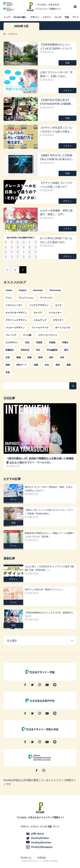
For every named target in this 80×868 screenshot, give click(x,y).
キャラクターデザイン (16, 313)
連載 (69, 365)
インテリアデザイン (39, 305)
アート (76, 17)
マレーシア (11, 335)
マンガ (58, 17)
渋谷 (62, 357)
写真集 (52, 343)
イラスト (47, 17)
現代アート (22, 365)
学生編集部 (52, 350)
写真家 (39, 343)
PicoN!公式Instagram (42, 847)
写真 (67, 17)
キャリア (38, 313)
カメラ (58, 305)
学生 (38, 350)
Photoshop (55, 290)
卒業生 (65, 343)
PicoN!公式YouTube (41, 843)
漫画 (8, 365)
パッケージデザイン (15, 328)
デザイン (35, 17)
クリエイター (55, 313)
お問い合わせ (37, 834)
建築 (19, 357)
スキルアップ (40, 320)
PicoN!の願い (20, 17)
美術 (58, 365)
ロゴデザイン (12, 343)
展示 (66, 350)
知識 (36, 365)
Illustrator (38, 290)
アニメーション (26, 298)
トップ (7, 17)
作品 (27, 343)
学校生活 (25, 350)
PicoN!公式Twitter (40, 838)
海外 (51, 357)
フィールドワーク (40, 328)
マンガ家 (27, 335)
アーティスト (47, 298)
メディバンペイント (48, 335)
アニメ (9, 298)
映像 (29, 357)
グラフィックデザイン (16, 320)
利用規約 (42, 858)
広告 (8, 357)
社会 (47, 365)
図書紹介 (10, 350)
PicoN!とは (26, 858)
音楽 (8, 372)
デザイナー (58, 320)
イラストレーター (14, 305)
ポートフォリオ (63, 328)
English (23, 290)
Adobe (9, 290)
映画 (40, 357)
